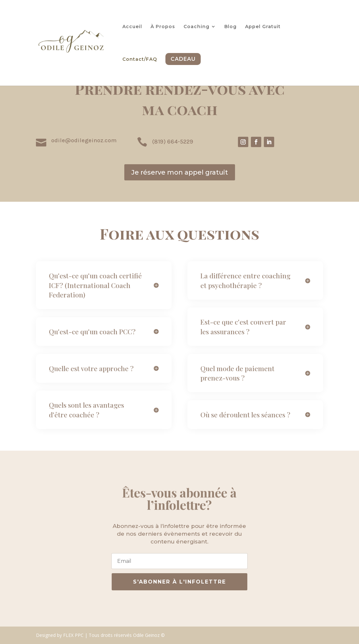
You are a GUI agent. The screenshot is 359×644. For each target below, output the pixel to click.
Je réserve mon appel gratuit (180, 172)
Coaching (196, 27)
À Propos (163, 27)
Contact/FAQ (140, 59)
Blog (230, 27)
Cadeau (183, 59)
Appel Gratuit (263, 27)
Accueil (132, 27)
